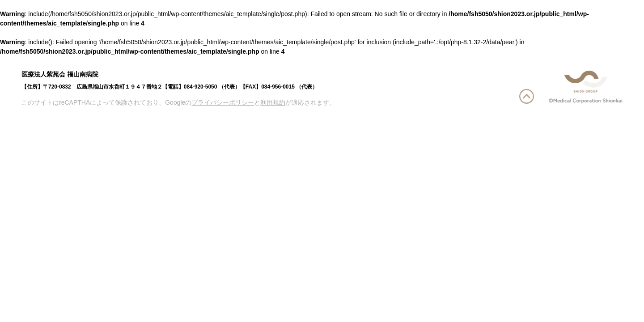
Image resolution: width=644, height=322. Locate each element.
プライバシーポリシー (223, 102)
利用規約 (273, 102)
